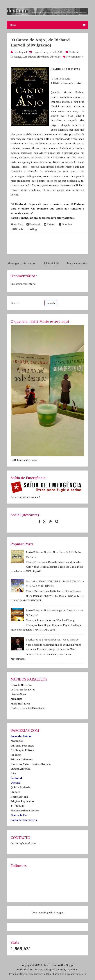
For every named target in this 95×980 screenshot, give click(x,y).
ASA (13, 773)
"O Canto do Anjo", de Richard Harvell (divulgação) (40, 42)
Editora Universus (22, 759)
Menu (47, 25)
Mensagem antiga (77, 263)
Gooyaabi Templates (75, 974)
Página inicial (51, 263)
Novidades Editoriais (49, 57)
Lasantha (72, 969)
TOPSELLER (18, 806)
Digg (33, 229)
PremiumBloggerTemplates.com (27, 974)
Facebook (33, 224)
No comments (75, 57)
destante (45, 965)
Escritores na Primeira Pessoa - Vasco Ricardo (52, 639)
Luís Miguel (29, 57)
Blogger (58, 912)
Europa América (20, 769)
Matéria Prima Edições (25, 810)
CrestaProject (36, 969)
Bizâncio (16, 755)
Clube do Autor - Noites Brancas (31, 764)
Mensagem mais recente (21, 263)
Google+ (66, 224)
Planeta (15, 792)
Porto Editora (19, 797)
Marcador (17, 741)
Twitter (50, 224)
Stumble (19, 229)
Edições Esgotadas (22, 801)
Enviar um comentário (23, 284)
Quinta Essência (21, 787)
